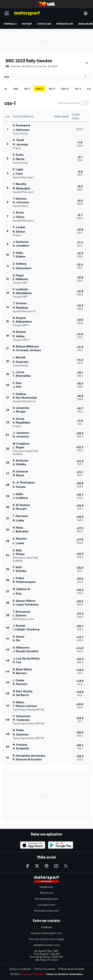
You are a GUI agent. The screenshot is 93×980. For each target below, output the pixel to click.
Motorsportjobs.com (46, 899)
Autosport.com (46, 905)
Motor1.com (47, 893)
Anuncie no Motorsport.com (46, 933)
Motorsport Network (32, 974)
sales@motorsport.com (46, 945)
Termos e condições (20, 969)
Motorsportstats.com (46, 911)
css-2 (65, 89)
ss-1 (27, 89)
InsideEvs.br (46, 887)
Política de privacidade (71, 969)
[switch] (73, 103)
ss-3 (78, 89)
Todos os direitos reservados (64, 974)
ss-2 (52, 89)
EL (6, 89)
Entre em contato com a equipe (47, 939)
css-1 (39, 89)
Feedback (46, 927)
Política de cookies (45, 969)
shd (16, 89)
